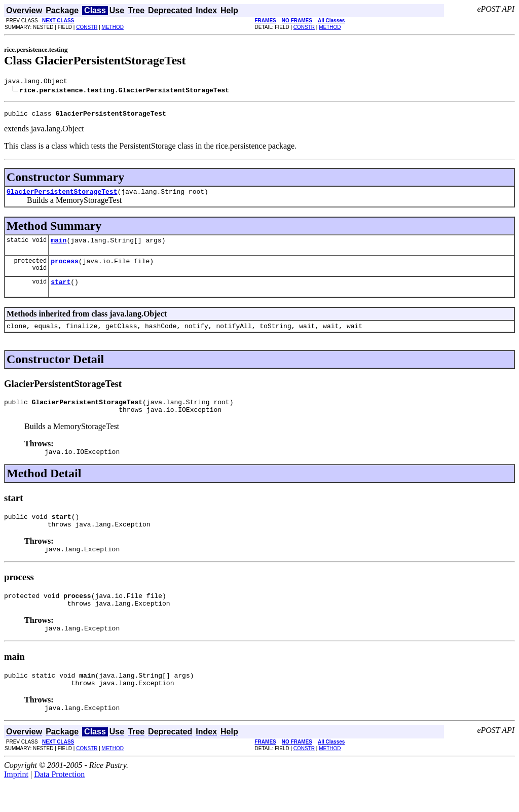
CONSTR (87, 27)
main (59, 246)
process (65, 268)
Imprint (16, 803)
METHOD (113, 27)
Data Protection (59, 803)
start (61, 291)
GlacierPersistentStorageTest (62, 196)
